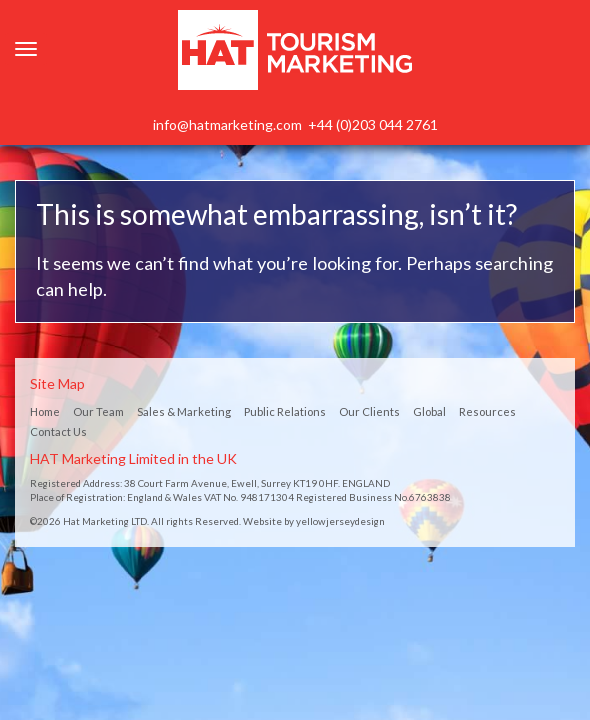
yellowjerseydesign (340, 521)
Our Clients (369, 411)
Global (429, 411)
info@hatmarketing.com (227, 124)
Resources (487, 411)
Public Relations (285, 411)
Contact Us (58, 431)
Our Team (98, 411)
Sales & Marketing (184, 411)
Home (45, 411)
